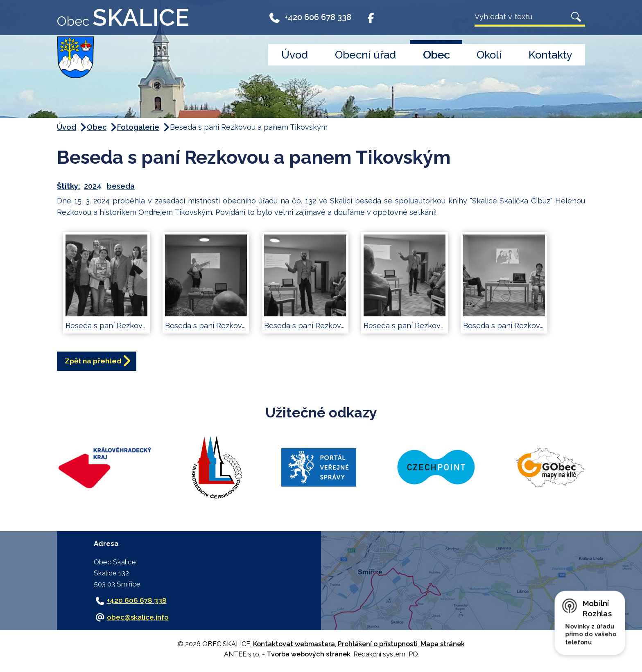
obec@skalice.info (138, 618)
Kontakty (550, 55)
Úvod (295, 55)
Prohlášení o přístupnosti (378, 646)
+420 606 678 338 (310, 17)
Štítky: (69, 186)
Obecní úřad (365, 55)
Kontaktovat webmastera (294, 646)
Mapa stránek (443, 646)
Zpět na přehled (98, 362)
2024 (93, 186)
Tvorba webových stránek (309, 656)
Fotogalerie (138, 127)
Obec (436, 55)
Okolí (489, 55)
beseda (121, 186)
